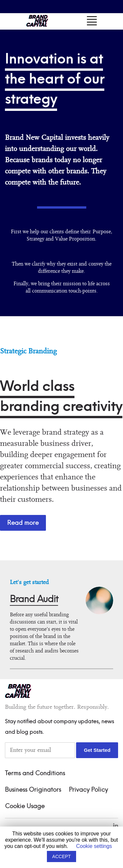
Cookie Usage (25, 806)
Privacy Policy (88, 790)
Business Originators (33, 790)
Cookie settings (94, 846)
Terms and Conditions (35, 774)
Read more (23, 523)
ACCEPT (61, 856)
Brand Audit (34, 599)
